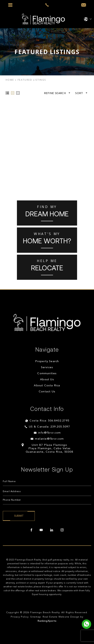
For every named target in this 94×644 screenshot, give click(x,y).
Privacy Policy (20, 617)
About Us (47, 380)
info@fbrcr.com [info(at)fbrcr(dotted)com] (50, 433)
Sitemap (36, 617)
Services (47, 368)
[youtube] (41, 530)
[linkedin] (52, 530)
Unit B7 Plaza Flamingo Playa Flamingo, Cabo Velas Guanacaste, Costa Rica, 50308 (50, 449)
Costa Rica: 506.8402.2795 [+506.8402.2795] (49, 421)
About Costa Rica (47, 386)
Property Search (47, 361)
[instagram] (62, 530)
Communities (47, 374)
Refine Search (57, 93)
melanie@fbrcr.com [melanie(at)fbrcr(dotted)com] (49, 439)
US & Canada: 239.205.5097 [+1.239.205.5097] (50, 427)
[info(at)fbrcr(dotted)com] (84, 5)
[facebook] (31, 530)
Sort (81, 93)
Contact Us (47, 392)
